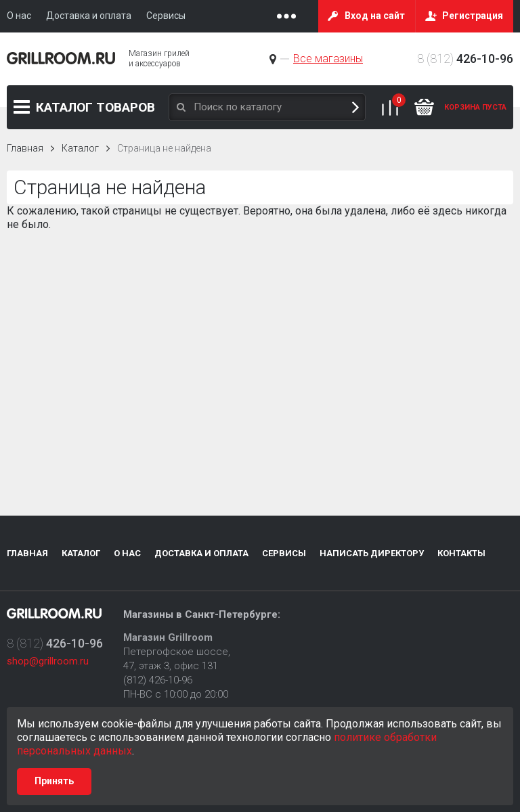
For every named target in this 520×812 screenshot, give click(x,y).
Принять (54, 781)
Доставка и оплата (201, 553)
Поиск (355, 107)
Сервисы (284, 553)
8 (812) (465, 59)
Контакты (461, 553)
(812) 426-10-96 (158, 680)
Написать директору (372, 553)
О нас (127, 553)
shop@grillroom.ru (48, 661)
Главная (25, 148)
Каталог (95, 107)
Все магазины (328, 59)
